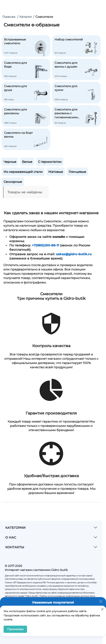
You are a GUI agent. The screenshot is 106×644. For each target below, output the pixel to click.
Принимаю (15, 629)
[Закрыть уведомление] (101, 602)
